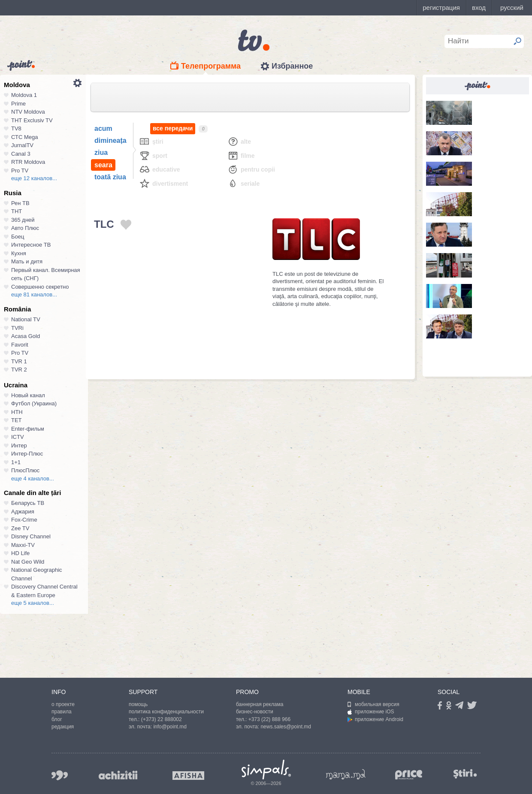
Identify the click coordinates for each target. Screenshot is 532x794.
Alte (239, 141)
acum (103, 128)
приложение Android (375, 719)
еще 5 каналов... (33, 603)
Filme (241, 155)
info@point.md (170, 727)
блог (57, 719)
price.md (409, 775)
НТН (17, 412)
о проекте (63, 704)
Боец (18, 237)
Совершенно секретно (40, 287)
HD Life (20, 553)
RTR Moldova (28, 162)
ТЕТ (17, 420)
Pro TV (20, 171)
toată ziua (110, 177)
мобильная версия (373, 704)
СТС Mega (24, 137)
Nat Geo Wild (28, 562)
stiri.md (465, 774)
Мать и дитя (27, 261)
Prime (18, 104)
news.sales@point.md (286, 727)
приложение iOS (371, 712)
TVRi (17, 328)
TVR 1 (19, 361)
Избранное (292, 66)
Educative (160, 169)
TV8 (16, 128)
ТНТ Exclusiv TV (32, 120)
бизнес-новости (255, 712)
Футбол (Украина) (34, 403)
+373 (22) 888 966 (269, 719)
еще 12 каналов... (34, 178)
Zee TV (20, 528)
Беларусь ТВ (28, 503)
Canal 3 (21, 154)
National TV (26, 319)
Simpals (266, 770)
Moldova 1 (24, 95)
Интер (19, 445)
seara (103, 165)
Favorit (20, 345)
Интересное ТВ (31, 245)
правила (62, 712)
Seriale (243, 183)
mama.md (346, 774)
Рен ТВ (20, 203)
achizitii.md (118, 775)
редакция (63, 727)
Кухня (19, 253)
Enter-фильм (28, 429)
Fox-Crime (24, 520)
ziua (101, 152)
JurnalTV (22, 145)
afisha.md (188, 776)
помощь (138, 704)
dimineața (110, 140)
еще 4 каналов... (33, 479)
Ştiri (151, 141)
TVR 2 (19, 370)
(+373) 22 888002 (162, 719)
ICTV (18, 437)
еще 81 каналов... (34, 294)
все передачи (173, 128)
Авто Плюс (25, 228)
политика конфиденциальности (166, 712)
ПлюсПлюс (25, 470)
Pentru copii (251, 169)
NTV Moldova (28, 112)
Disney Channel (31, 536)
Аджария (23, 512)
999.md (60, 775)
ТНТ (17, 211)
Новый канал (28, 395)
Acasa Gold (26, 336)
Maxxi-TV (23, 545)
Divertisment (163, 183)
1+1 (16, 462)
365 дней (23, 220)
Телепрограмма (211, 66)
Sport (153, 155)
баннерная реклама (260, 704)
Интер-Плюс (27, 454)
